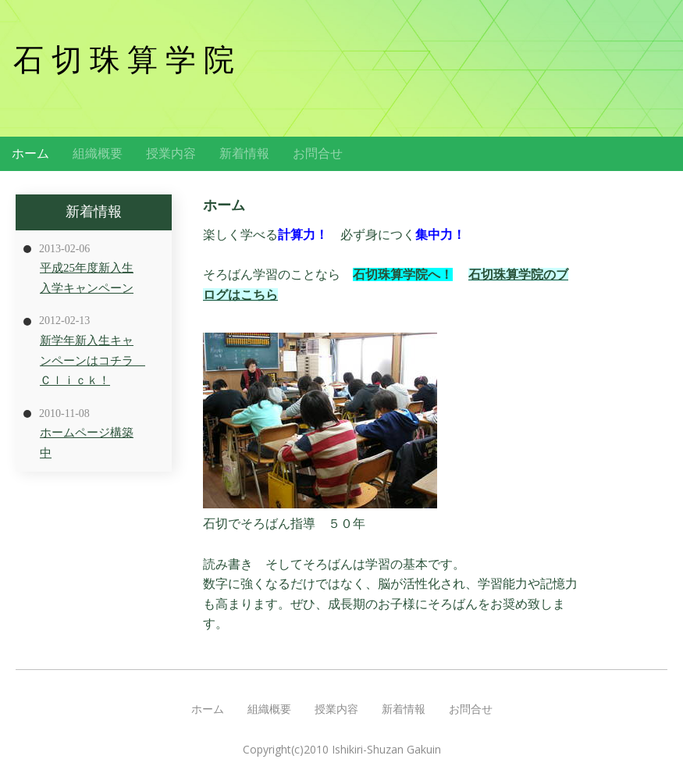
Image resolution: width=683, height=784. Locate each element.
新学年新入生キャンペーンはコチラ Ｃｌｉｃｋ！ (92, 360)
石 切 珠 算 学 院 (124, 60)
